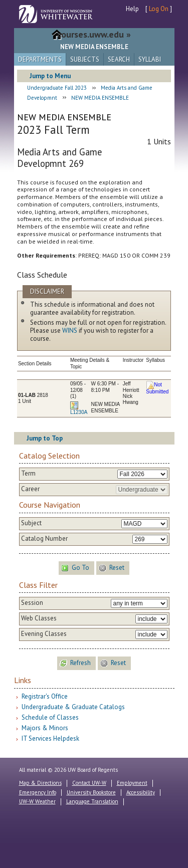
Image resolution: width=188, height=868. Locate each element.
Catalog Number (44, 539)
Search (119, 59)
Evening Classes (44, 634)
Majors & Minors (45, 728)
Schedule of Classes (50, 717)
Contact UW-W (89, 783)
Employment (132, 783)
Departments (40, 59)
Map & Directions (40, 783)
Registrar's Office (45, 696)
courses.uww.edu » (94, 34)
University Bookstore (91, 792)
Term (28, 474)
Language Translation (92, 801)
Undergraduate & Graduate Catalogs (73, 707)
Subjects (85, 59)
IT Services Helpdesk (50, 738)
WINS (70, 331)
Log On (159, 9)
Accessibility (141, 792)
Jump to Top (45, 438)
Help (132, 9)
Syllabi (150, 59)
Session (32, 603)
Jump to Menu (50, 76)
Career (30, 489)
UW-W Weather (37, 801)
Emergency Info (38, 792)
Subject (31, 523)
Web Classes (39, 618)
